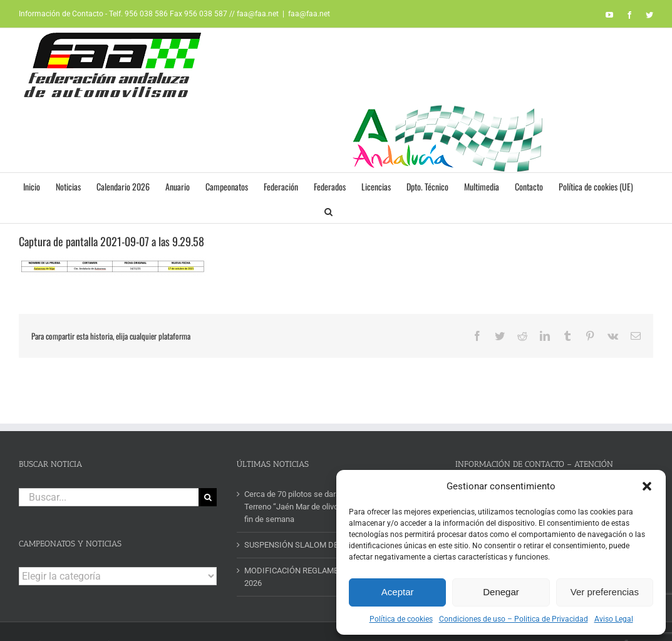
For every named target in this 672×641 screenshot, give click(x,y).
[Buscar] (208, 497)
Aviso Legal (614, 619)
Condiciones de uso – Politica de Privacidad (514, 619)
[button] (647, 486)
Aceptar (398, 592)
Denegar (501, 592)
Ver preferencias (605, 592)
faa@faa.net (309, 14)
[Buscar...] (109, 497)
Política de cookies (401, 619)
